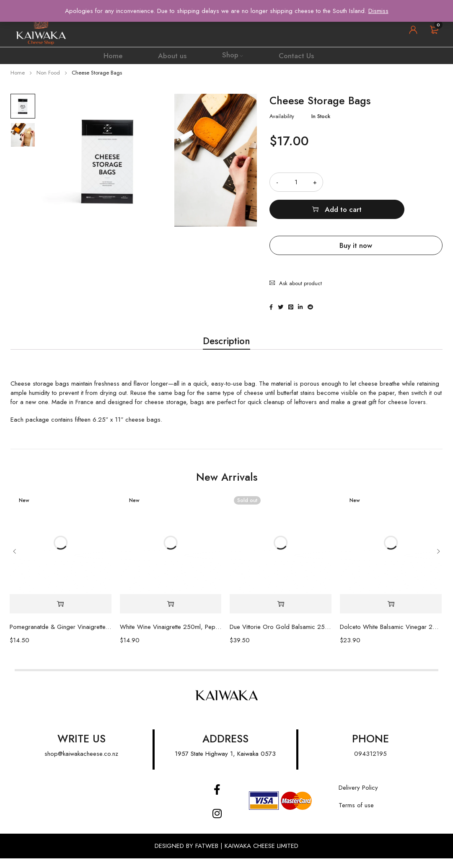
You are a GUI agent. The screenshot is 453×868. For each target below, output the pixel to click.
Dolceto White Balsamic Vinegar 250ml (391, 636)
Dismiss (378, 11)
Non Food (48, 73)
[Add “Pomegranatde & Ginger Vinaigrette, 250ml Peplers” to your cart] (61, 614)
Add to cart (393, 182)
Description (227, 347)
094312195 (370, 763)
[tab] (227, 347)
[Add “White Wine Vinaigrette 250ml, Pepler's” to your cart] (171, 614)
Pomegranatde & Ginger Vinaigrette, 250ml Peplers (61, 636)
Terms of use (356, 815)
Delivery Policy (358, 797)
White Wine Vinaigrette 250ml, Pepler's (171, 636)
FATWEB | (210, 855)
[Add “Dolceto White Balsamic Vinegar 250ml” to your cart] (391, 614)
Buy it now (356, 218)
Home (18, 73)
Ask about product (300, 249)
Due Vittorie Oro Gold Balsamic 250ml (281, 636)
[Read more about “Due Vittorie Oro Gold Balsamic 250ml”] (281, 614)
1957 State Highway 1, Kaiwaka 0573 (225, 763)
